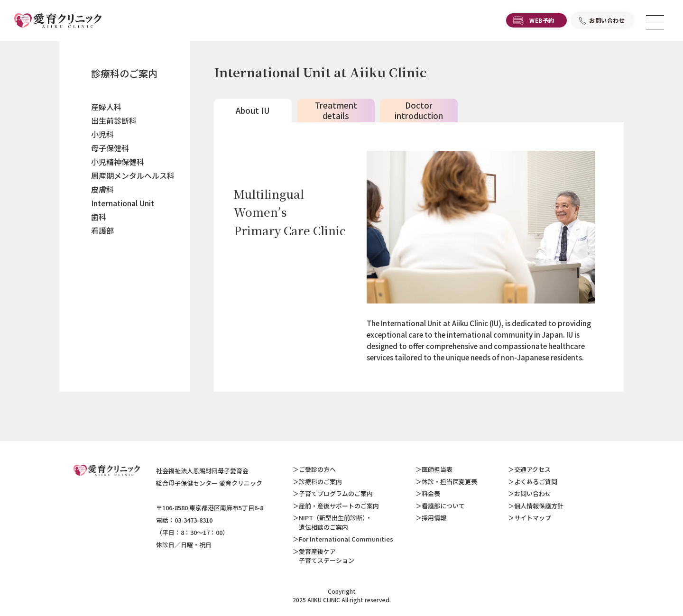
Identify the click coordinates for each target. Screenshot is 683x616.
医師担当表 (437, 469)
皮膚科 (102, 189)
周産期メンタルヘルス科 (133, 175)
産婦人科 (106, 107)
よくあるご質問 (536, 482)
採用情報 (434, 518)
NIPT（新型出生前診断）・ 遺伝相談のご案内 (332, 522)
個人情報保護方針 (539, 506)
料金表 (431, 493)
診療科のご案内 (124, 73)
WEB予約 (542, 22)
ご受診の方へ (317, 469)
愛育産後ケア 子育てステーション (323, 556)
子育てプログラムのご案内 (336, 493)
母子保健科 (110, 148)
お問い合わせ (607, 22)
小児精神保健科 (118, 162)
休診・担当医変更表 (449, 482)
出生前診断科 (114, 120)
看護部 (102, 230)
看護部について (443, 506)
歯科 (99, 217)
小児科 (102, 134)
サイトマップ (533, 518)
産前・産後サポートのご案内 (339, 506)
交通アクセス (532, 469)
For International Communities (346, 539)
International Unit (123, 203)
